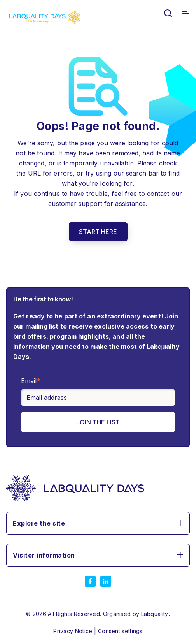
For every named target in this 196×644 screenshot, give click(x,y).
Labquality (155, 614)
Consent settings (120, 631)
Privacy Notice (74, 631)
